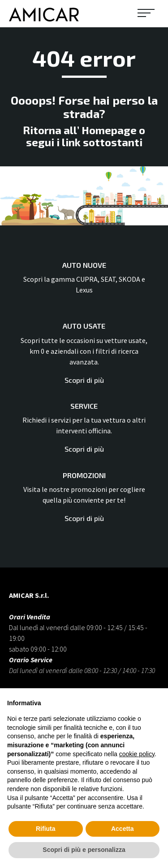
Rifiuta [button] (46, 829)
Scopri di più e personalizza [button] (84, 850)
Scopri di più (84, 380)
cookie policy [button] (137, 754)
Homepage (109, 130)
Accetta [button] (123, 829)
